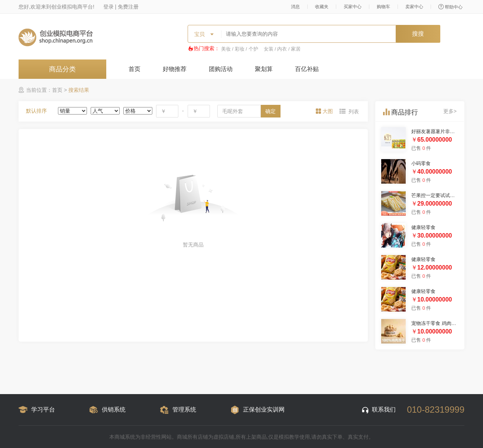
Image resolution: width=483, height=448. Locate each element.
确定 (270, 111)
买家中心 (353, 7)
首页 (134, 69)
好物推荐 (175, 69)
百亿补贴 (307, 69)
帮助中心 (450, 7)
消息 (295, 7)
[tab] (325, 111)
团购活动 (221, 69)
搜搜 (418, 34)
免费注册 (128, 7)
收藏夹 (322, 7)
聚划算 (264, 69)
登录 (108, 7)
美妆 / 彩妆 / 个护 (240, 49)
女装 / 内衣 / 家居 (282, 49)
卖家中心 (414, 7)
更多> (450, 111)
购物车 (383, 7)
